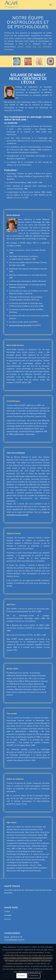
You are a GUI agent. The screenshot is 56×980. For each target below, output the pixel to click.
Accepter (22, 976)
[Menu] (50, 5)
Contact (7, 911)
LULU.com (17, 198)
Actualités (8, 915)
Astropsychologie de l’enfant (20, 325)
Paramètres (34, 976)
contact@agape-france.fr (14, 940)
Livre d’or (8, 919)
